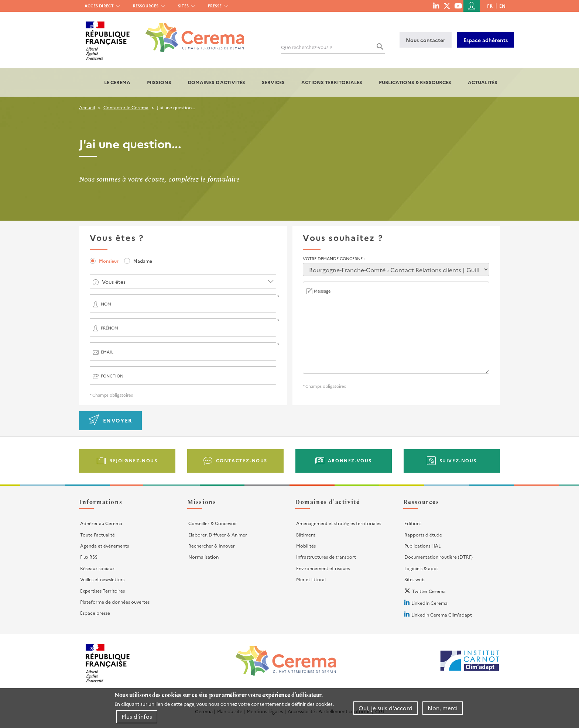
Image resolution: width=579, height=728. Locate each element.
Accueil (87, 107)
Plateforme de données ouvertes (115, 602)
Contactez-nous (242, 460)
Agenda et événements (105, 546)
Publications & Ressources (415, 82)
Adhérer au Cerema (101, 523)
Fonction (112, 376)
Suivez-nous (458, 460)
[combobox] (183, 282)
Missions (159, 82)
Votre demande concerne (333, 258)
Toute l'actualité (97, 534)
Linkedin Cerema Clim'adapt (442, 615)
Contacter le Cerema (126, 107)
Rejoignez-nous (133, 460)
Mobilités (306, 546)
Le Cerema (117, 82)
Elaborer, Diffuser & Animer (218, 534)
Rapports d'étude (423, 534)
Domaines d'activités (216, 82)
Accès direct (99, 6)
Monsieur (109, 261)
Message (322, 291)
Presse (215, 6)
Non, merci (443, 708)
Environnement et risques (323, 568)
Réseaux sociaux (97, 568)
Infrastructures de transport (326, 557)
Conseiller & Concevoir (213, 523)
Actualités (483, 82)
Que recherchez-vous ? (307, 47)
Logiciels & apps (421, 568)
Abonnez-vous (350, 460)
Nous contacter (426, 40)
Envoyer (118, 420)
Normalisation (203, 557)
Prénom (109, 328)
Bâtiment (306, 534)
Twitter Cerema (429, 591)
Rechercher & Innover (212, 546)
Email (107, 352)
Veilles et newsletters (102, 579)
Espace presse (95, 613)
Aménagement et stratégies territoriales (339, 523)
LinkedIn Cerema (429, 603)
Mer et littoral (311, 579)
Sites (183, 6)
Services (273, 82)
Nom (106, 304)
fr (490, 6)
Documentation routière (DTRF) (438, 557)
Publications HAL (422, 546)
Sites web (414, 579)
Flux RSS (89, 557)
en (502, 6)
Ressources (146, 6)
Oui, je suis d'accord (386, 708)
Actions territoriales (332, 82)
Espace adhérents (486, 40)
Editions (413, 523)
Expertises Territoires (102, 591)
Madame (143, 261)
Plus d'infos (137, 716)
